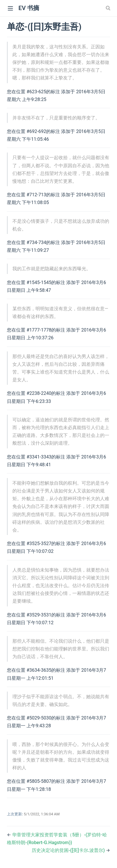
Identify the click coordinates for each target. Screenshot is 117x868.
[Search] (109, 8)
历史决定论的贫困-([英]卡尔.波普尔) (69, 850)
